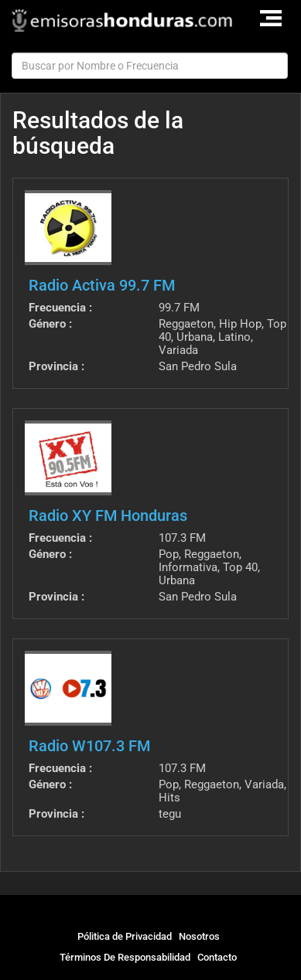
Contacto (217, 957)
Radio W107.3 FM (89, 746)
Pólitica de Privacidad (125, 936)
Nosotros (199, 936)
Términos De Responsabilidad (125, 957)
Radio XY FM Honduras (108, 516)
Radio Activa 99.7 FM (102, 285)
